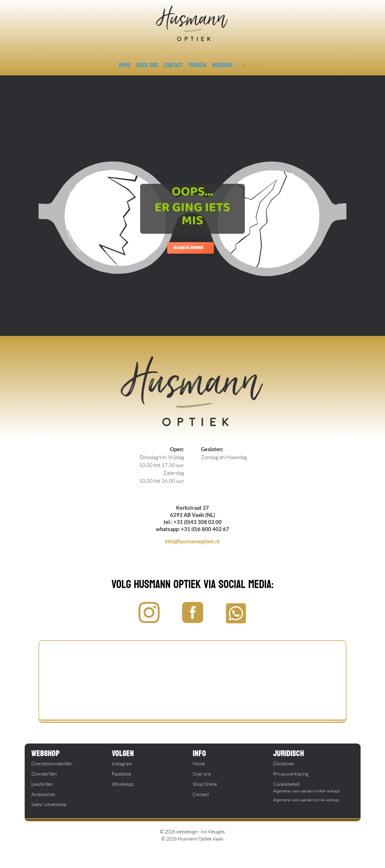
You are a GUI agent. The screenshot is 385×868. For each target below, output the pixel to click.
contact (173, 65)
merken (197, 65)
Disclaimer (284, 763)
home (125, 65)
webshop (222, 65)
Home (199, 763)
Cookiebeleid (286, 784)
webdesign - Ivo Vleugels (201, 831)
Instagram (122, 763)
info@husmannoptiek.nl (192, 541)
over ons (147, 65)
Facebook (122, 774)
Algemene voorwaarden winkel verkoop (306, 791)
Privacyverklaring (291, 774)
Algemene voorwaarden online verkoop (306, 800)
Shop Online (205, 784)
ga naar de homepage (189, 248)
